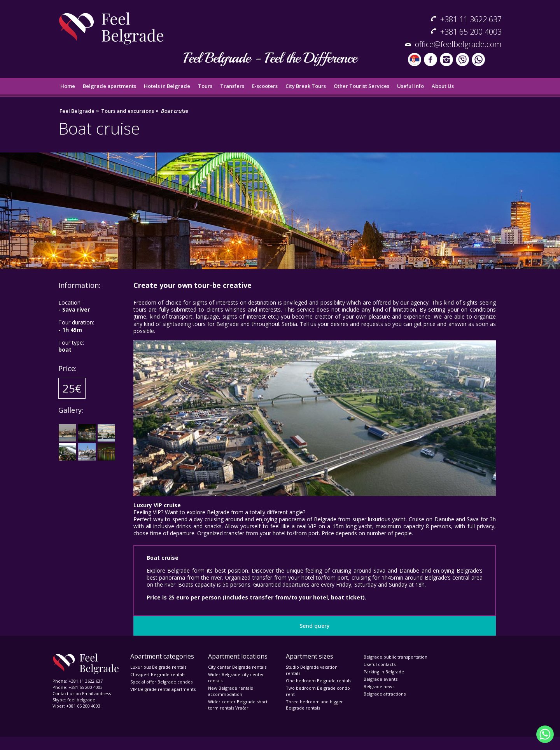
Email (88, 693)
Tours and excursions (128, 111)
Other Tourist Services (361, 86)
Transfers (232, 86)
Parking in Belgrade (384, 672)
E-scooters (265, 86)
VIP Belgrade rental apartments (163, 689)
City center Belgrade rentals (237, 667)
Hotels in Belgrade (167, 86)
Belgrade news (379, 686)
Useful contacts (380, 664)
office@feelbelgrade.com (458, 44)
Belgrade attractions (385, 694)
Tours (205, 86)
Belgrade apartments (109, 86)
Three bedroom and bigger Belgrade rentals (314, 705)
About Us (443, 86)
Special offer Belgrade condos (161, 682)
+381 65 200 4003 (471, 32)
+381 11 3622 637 (471, 19)
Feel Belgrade (77, 111)
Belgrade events (381, 679)
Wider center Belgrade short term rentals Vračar (238, 705)
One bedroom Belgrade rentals (318, 681)
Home (68, 86)
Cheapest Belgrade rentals (158, 674)
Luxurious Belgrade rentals (158, 667)
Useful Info (410, 86)
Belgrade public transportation (395, 657)
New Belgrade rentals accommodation (230, 691)
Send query (315, 626)
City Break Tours (306, 86)
